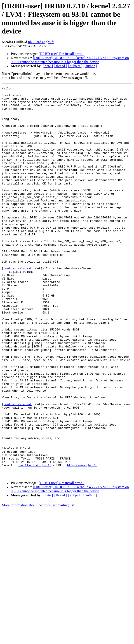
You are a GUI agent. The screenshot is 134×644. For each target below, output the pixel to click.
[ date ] (48, 66)
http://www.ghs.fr (82, 541)
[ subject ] (75, 66)
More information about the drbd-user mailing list (38, 583)
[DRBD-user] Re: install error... (62, 54)
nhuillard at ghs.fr (41, 42)
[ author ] (90, 66)
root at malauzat (18, 305)
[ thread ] (60, 66)
